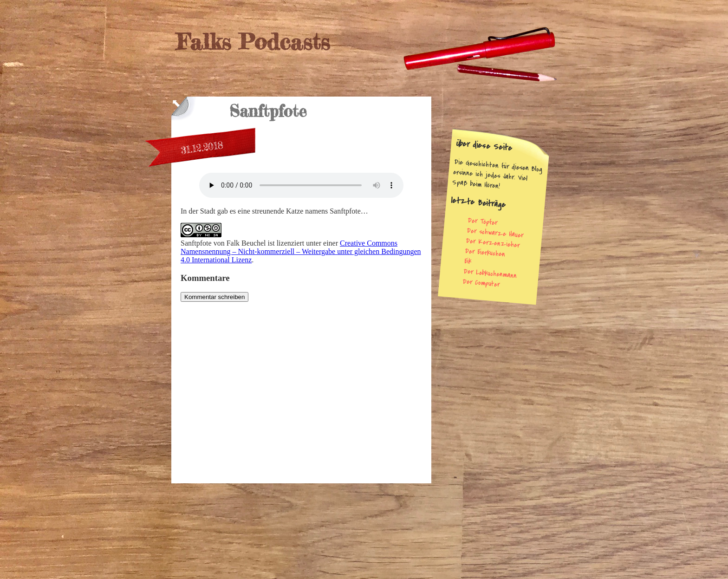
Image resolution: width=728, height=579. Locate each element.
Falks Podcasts (253, 42)
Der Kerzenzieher (493, 243)
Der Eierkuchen (485, 252)
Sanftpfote (196, 243)
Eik (468, 261)
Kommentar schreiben (214, 297)
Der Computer (481, 283)
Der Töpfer (483, 222)
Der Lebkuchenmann (490, 273)
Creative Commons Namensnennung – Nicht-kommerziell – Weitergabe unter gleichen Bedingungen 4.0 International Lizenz (301, 251)
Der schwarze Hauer (495, 233)
